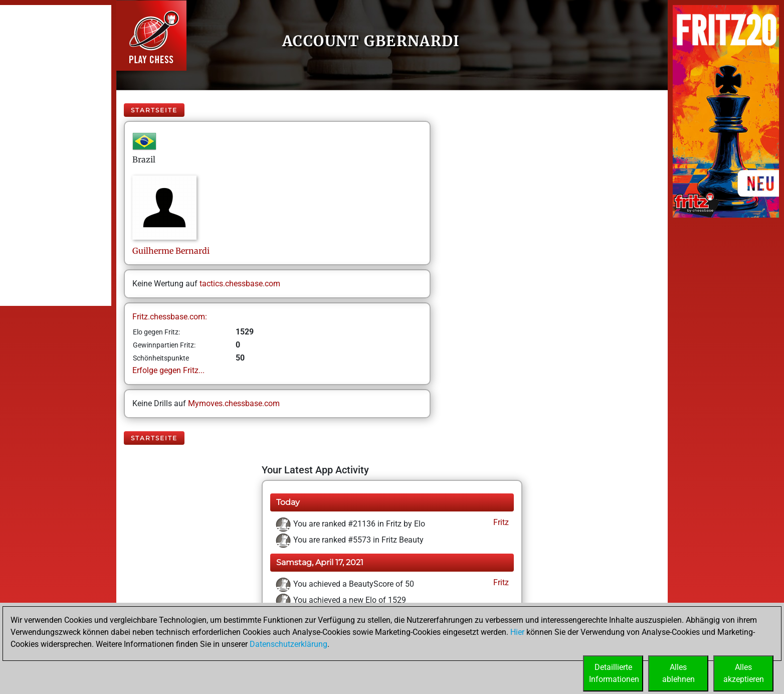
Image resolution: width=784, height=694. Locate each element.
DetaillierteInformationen (614, 673)
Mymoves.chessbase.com (234, 403)
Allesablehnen (678, 673)
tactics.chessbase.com (240, 284)
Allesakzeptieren (744, 673)
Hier (517, 632)
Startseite (154, 110)
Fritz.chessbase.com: (170, 317)
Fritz (500, 522)
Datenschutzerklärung (288, 644)
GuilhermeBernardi (171, 251)
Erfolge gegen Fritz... (168, 370)
